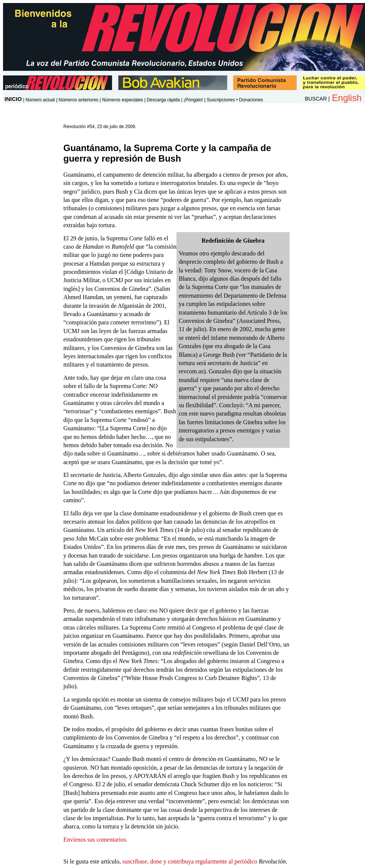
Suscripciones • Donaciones (235, 100)
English (347, 98)
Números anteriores (78, 100)
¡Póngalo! (193, 100)
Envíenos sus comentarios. (95, 840)
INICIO (13, 99)
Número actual (40, 100)
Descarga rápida (163, 100)
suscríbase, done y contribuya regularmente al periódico (190, 861)
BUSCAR (316, 99)
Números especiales (123, 100)
